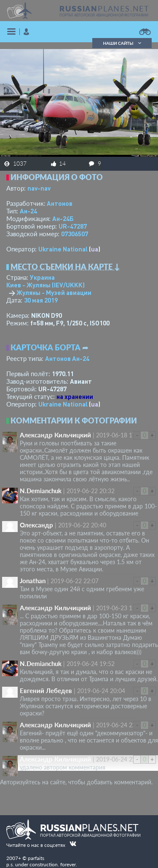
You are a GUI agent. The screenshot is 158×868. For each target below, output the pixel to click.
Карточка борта (46, 347)
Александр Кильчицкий (55, 435)
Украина (42, 277)
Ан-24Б (63, 218)
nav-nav (39, 188)
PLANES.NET (104, 8)
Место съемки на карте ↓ (65, 267)
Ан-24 (28, 211)
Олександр (36, 525)
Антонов (60, 203)
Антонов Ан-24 (67, 358)
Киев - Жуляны (46, 285)
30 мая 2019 (41, 300)
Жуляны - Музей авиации (54, 292)
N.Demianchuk (41, 491)
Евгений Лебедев (46, 691)
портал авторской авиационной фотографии (104, 15)
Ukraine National (63, 249)
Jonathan (33, 581)
